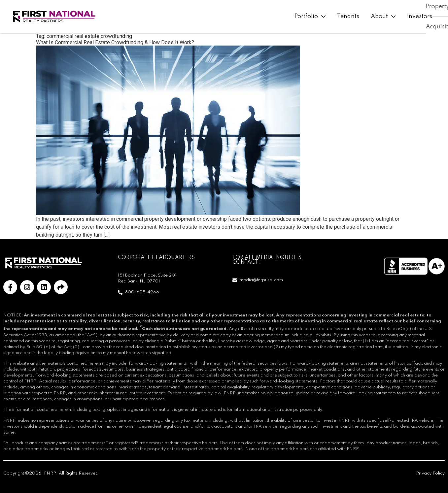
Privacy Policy (430, 473)
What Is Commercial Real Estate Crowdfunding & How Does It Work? (115, 42)
